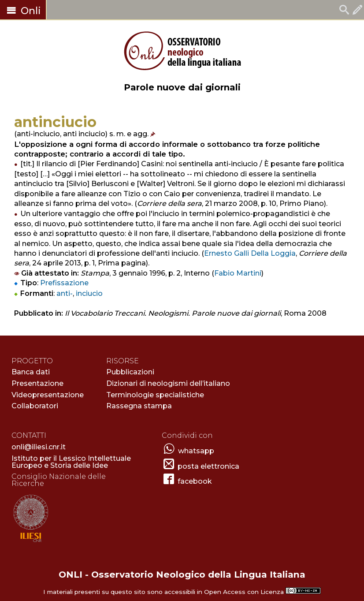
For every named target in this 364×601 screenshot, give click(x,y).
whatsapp (196, 451)
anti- (65, 293)
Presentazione (37, 383)
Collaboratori (35, 406)
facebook (195, 481)
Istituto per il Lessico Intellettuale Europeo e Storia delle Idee (71, 462)
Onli (23, 11)
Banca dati (31, 372)
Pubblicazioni (130, 372)
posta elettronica (208, 466)
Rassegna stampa (139, 406)
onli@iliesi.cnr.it (39, 447)
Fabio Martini (238, 273)
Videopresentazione (48, 395)
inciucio (89, 293)
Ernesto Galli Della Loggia (250, 253)
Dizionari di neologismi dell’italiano (168, 383)
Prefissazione (64, 283)
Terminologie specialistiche (155, 395)
